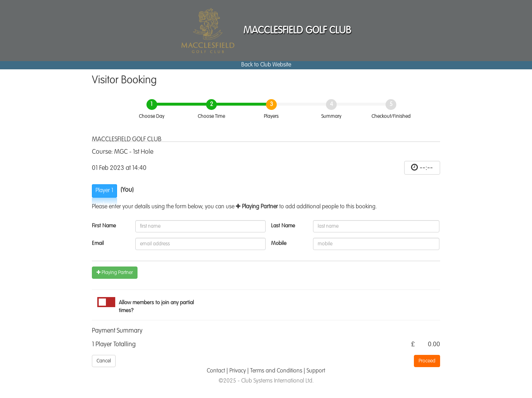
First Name (104, 226)
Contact (216, 371)
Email (98, 243)
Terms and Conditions (276, 371)
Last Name (283, 226)
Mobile (279, 243)
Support (316, 371)
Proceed (427, 361)
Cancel (104, 361)
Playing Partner (115, 272)
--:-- (426, 168)
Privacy (238, 371)
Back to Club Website (266, 65)
